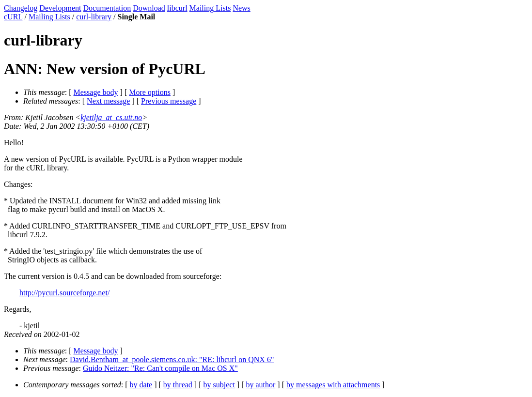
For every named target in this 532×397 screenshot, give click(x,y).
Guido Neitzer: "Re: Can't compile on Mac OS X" (160, 368)
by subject (219, 385)
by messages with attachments (333, 385)
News (241, 8)
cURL (13, 17)
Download (149, 8)
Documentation (107, 8)
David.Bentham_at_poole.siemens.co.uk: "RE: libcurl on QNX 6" (172, 359)
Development (60, 8)
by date (141, 385)
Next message (108, 101)
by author (260, 385)
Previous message (169, 101)
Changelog (21, 8)
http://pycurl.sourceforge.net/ (64, 293)
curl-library (94, 17)
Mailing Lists (210, 8)
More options (150, 92)
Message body (96, 92)
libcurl (177, 8)
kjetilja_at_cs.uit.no (111, 117)
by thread (178, 385)
